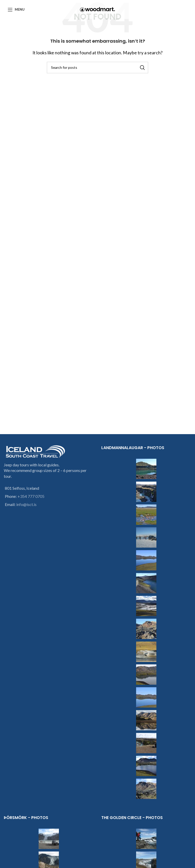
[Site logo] (97, 9)
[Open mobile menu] (16, 10)
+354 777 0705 (31, 496)
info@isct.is (26, 504)
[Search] (97, 68)
